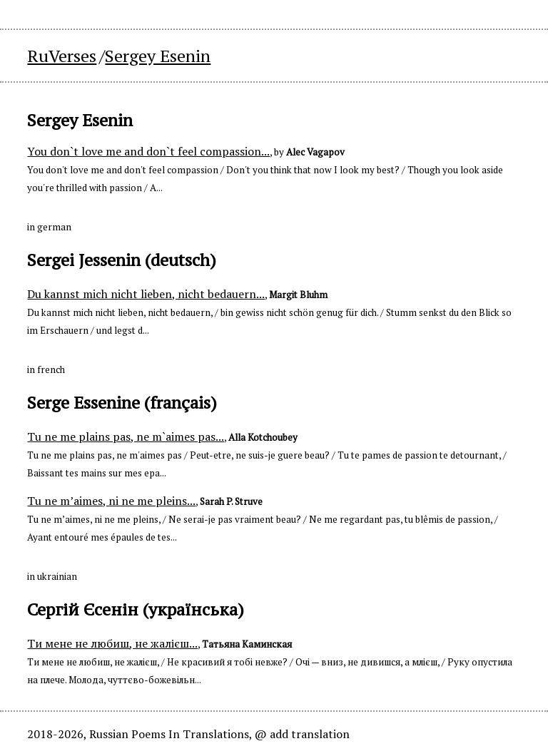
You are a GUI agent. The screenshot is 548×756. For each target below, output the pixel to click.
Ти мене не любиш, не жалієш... (112, 643)
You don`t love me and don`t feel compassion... (148, 151)
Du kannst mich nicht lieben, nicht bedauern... (146, 294)
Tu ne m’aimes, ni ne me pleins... (111, 501)
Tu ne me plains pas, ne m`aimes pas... (126, 436)
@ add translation (302, 734)
